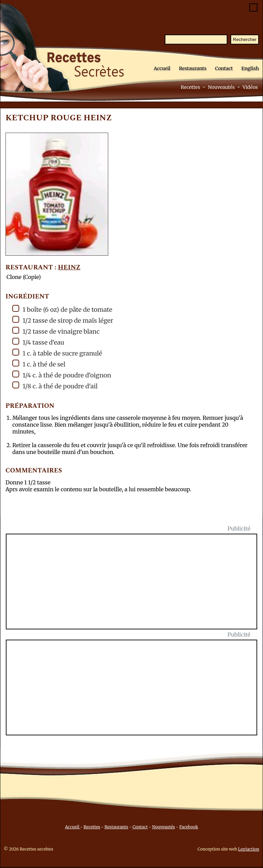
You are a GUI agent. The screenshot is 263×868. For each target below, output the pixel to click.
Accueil (162, 68)
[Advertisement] (136, 586)
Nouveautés (221, 87)
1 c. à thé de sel (39, 364)
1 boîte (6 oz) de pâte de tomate (62, 309)
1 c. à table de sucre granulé (57, 353)
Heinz (69, 268)
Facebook (189, 827)
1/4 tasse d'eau (38, 342)
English (250, 68)
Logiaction (249, 849)
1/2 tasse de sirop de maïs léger (63, 320)
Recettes (191, 87)
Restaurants (193, 68)
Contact (224, 68)
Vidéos (250, 87)
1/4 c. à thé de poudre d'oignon (62, 375)
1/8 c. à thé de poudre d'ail (55, 386)
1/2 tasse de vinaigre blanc (56, 331)
